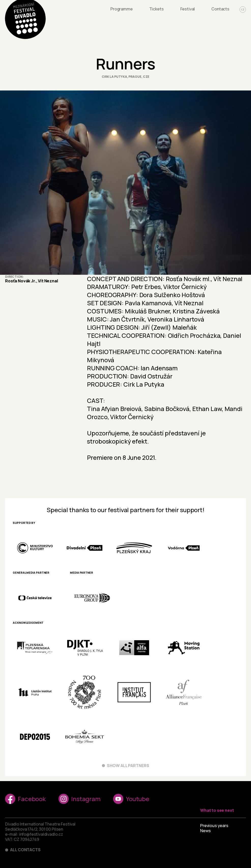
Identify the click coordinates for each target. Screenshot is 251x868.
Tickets (157, 9)
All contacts (25, 850)
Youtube (131, 799)
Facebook (25, 799)
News (205, 831)
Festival (188, 9)
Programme (122, 9)
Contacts (220, 9)
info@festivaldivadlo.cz (41, 834)
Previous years (214, 826)
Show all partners (128, 766)
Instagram (79, 799)
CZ (243, 10)
